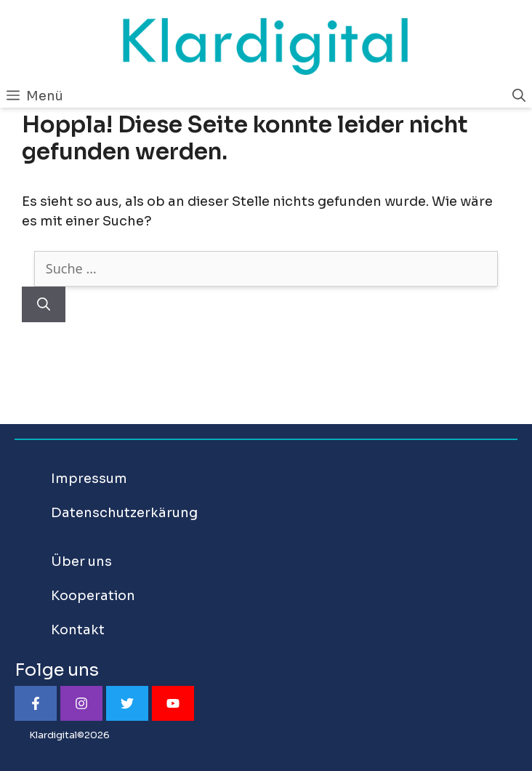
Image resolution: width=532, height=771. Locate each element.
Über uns (81, 562)
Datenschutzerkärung (124, 513)
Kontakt (78, 630)
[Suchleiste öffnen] (519, 96)
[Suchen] (44, 304)
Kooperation (93, 596)
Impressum (89, 479)
